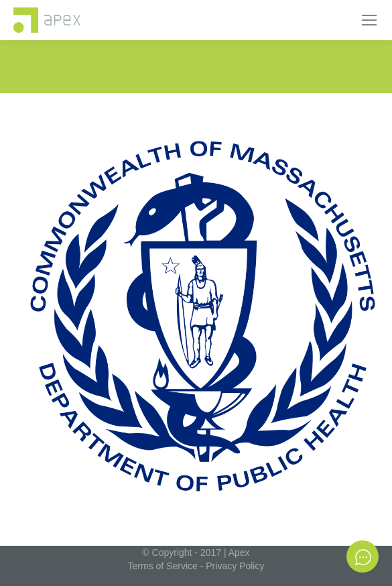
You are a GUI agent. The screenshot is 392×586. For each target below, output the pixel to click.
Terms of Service (163, 566)
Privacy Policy (235, 566)
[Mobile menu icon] (369, 20)
